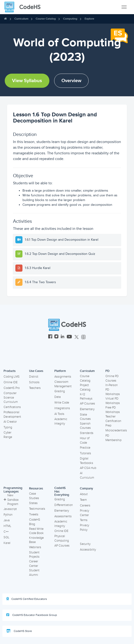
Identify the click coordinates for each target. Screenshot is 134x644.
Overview (71, 81)
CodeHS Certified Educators (27, 599)
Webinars (35, 547)
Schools (34, 382)
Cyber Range (8, 435)
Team (83, 500)
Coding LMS (12, 377)
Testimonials (37, 509)
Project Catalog (85, 387)
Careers (85, 505)
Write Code (62, 403)
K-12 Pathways (86, 397)
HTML (7, 526)
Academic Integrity (61, 421)
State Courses (85, 417)
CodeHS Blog (35, 522)
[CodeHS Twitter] (77, 337)
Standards (87, 433)
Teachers (35, 388)
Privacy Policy (84, 528)
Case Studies (34, 496)
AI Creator (10, 422)
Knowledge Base (36, 540)
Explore (89, 19)
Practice (85, 448)
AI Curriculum (87, 475)
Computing (70, 19)
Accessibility (88, 550)
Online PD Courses (112, 378)
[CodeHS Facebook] (50, 337)
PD (107, 371)
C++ (6, 532)
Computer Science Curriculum (11, 398)
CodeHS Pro (12, 388)
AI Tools (59, 414)
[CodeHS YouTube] (69, 337)
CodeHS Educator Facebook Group (32, 615)
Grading (60, 391)
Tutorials (85, 453)
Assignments (63, 377)
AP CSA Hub (88, 468)
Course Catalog (46, 19)
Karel (7, 543)
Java (7, 520)
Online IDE (11, 382)
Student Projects (34, 555)
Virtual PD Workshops (113, 401)
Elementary (87, 409)
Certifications (12, 407)
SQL (6, 537)
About (84, 494)
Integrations (62, 408)
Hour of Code (85, 440)
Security (85, 544)
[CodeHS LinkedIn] (63, 337)
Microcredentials (116, 430)
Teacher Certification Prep (113, 421)
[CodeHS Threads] (83, 337)
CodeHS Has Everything (62, 491)
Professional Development (12, 415)
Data (58, 397)
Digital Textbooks (86, 461)
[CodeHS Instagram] (56, 337)
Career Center (34, 564)
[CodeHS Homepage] (24, 7)
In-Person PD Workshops (113, 389)
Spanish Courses (85, 426)
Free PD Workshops (113, 410)
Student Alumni (34, 573)
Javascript (10, 509)
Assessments (63, 516)
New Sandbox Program (11, 500)
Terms (84, 520)
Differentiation (64, 505)
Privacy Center (84, 513)
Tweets (34, 514)
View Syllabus (27, 81)
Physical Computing (62, 538)
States (33, 503)
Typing (8, 427)
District (34, 377)
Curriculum (21, 19)
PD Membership (113, 438)
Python (8, 515)
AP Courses (87, 404)
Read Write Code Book (36, 531)
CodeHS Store (19, 631)
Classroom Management (63, 384)
